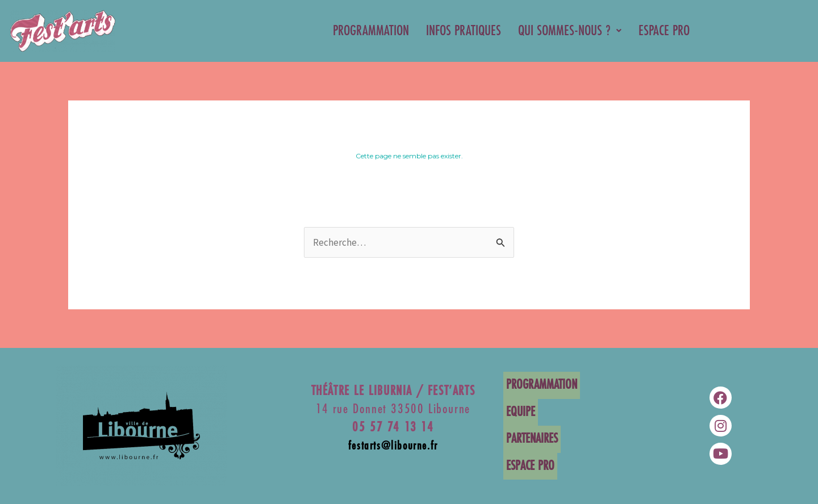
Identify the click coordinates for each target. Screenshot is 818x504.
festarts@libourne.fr (393, 449)
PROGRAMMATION (371, 31)
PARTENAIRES (529, 438)
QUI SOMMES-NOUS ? (570, 31)
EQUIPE (518, 413)
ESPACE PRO (664, 31)
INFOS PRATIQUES (464, 31)
